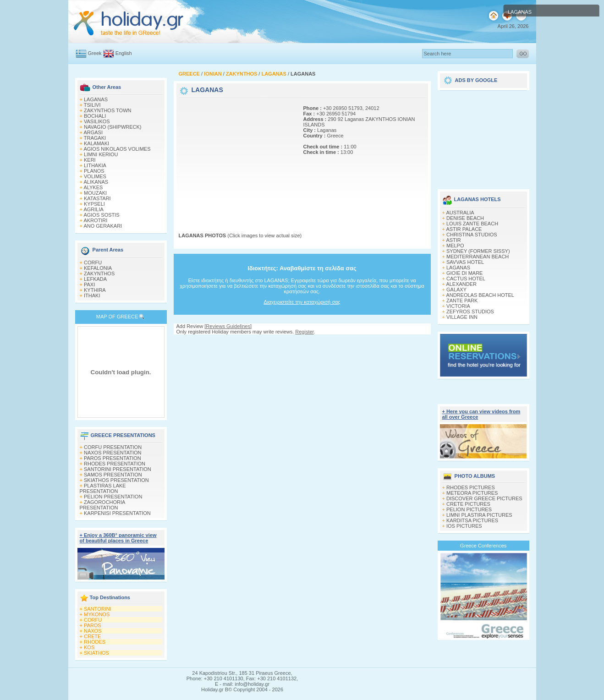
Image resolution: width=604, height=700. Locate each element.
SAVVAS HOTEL (465, 262)
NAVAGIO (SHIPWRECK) (113, 127)
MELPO (455, 246)
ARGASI (93, 132)
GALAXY (456, 290)
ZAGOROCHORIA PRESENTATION (102, 505)
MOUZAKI (95, 193)
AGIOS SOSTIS (101, 215)
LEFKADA (95, 279)
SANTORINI (98, 609)
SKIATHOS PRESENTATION (116, 480)
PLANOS (94, 171)
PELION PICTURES (469, 509)
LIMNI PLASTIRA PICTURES (479, 515)
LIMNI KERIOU (101, 154)
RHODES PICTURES (471, 487)
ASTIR (453, 240)
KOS (89, 647)
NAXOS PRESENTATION (113, 453)
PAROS (93, 625)
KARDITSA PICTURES (472, 520)
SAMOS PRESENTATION (113, 475)
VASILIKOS (97, 121)
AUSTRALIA (460, 213)
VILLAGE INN (462, 317)
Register (304, 332)
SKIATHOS (96, 653)
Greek (95, 53)
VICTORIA (458, 306)
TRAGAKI (95, 138)
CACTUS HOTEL (466, 279)
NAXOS (93, 631)
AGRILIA (93, 209)
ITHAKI (92, 295)
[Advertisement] (236, 157)
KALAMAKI (96, 143)
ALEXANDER (461, 284)
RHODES (95, 642)
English (124, 53)
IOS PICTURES (464, 526)
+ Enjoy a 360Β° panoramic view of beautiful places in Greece (118, 538)
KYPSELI (94, 204)
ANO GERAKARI (103, 226)
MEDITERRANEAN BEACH (478, 257)
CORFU (93, 262)
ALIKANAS (96, 182)
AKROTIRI (95, 220)
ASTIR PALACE (464, 229)
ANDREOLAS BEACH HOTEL (480, 295)
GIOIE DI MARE (464, 273)
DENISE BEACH (465, 218)
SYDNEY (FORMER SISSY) (478, 251)
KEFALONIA (98, 268)
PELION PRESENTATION (113, 497)
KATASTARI (97, 198)
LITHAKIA (95, 165)
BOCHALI (95, 116)
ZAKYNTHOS (99, 273)
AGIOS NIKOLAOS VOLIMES (117, 149)
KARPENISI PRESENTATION (117, 513)
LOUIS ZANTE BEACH (472, 224)
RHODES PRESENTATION (115, 464)
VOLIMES (95, 176)
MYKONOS (97, 614)
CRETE (92, 636)
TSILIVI (92, 105)
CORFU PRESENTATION (113, 447)
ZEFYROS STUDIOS (470, 312)
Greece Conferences (483, 546)
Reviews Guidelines (228, 326)
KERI (90, 160)
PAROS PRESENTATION (113, 458)
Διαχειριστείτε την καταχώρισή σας (302, 302)
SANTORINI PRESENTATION (118, 469)
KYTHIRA (95, 290)
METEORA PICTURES (472, 493)
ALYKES (93, 187)
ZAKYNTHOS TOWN (108, 110)
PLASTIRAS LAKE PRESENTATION (103, 488)
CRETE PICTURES (468, 504)
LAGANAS (96, 99)
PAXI (89, 284)
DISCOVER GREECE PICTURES (484, 498)
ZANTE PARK (462, 301)
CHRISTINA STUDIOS (472, 235)
